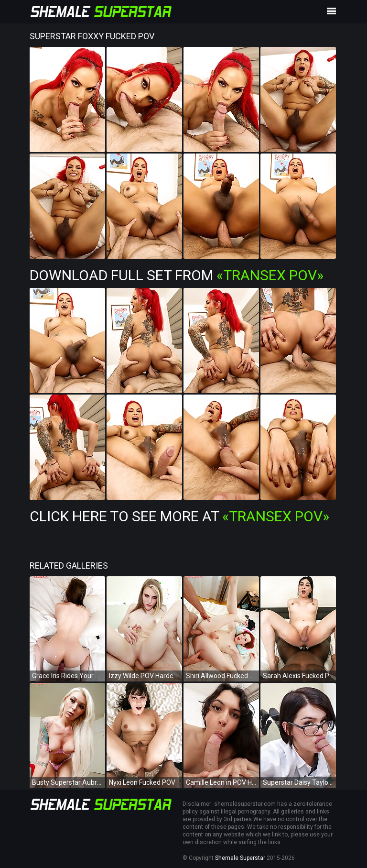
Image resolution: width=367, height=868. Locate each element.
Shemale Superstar (240, 858)
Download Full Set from (177, 275)
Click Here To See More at (179, 516)
